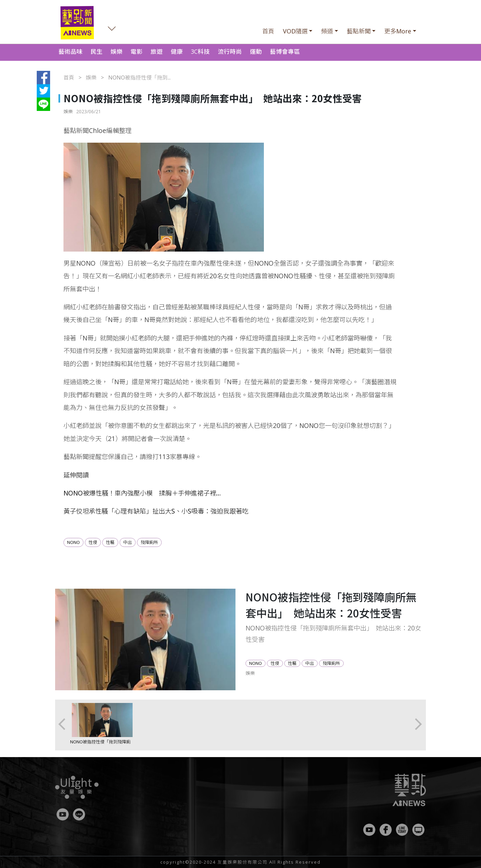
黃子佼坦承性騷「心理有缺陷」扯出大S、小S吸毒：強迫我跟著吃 (156, 511)
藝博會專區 (285, 51)
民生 (97, 51)
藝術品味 (70, 51)
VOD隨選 (295, 31)
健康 (177, 51)
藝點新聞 (359, 31)
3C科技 (200, 51)
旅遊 (157, 51)
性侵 (93, 542)
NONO (73, 542)
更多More (398, 31)
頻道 (327, 31)
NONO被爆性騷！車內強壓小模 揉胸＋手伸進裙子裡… (142, 493)
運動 (256, 51)
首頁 (268, 31)
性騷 (110, 542)
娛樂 (117, 51)
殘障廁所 (149, 542)
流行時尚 (230, 51)
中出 (128, 542)
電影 (137, 51)
